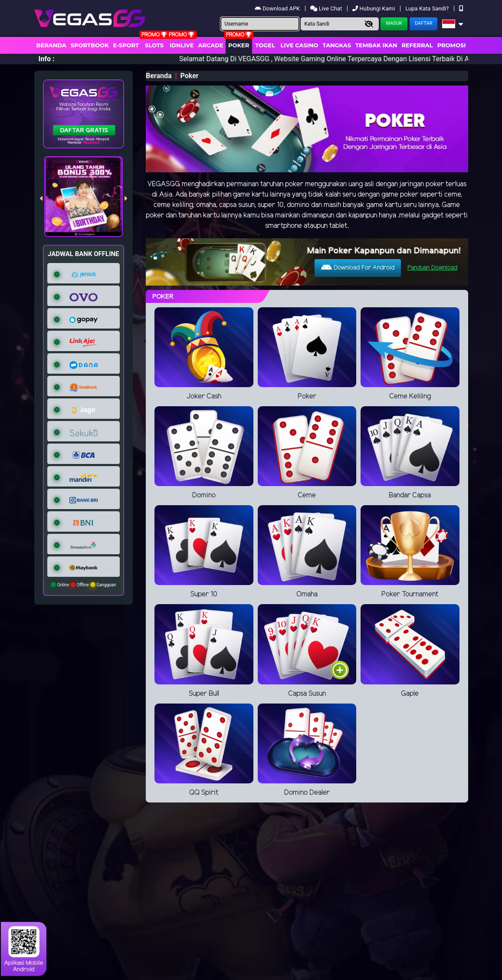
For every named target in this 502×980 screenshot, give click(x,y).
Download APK (278, 8)
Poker (239, 45)
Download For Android (358, 267)
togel (265, 45)
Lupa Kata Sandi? (428, 8)
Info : (47, 59)
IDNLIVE (182, 45)
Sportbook (90, 45)
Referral (417, 45)
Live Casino (299, 45)
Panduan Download (432, 268)
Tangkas (337, 45)
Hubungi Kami (374, 8)
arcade (211, 45)
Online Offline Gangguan (84, 585)
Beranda (51, 45)
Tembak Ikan (376, 45)
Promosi (452, 45)
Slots (154, 45)
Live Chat (327, 8)
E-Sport (126, 45)
